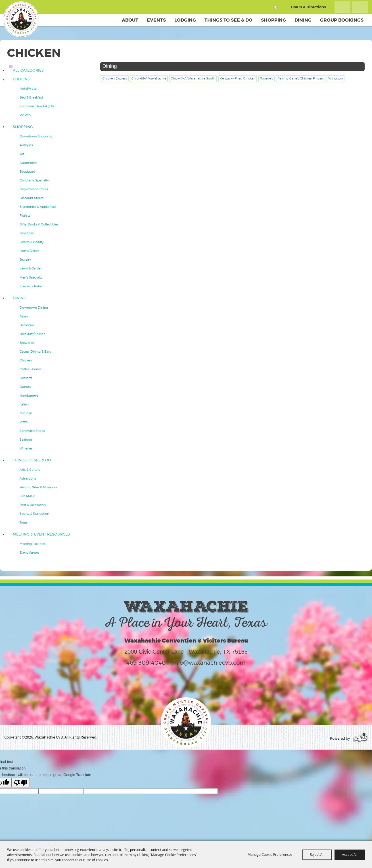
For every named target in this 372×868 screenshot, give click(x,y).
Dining (303, 20)
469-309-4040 (146, 663)
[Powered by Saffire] (360, 738)
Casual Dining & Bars (35, 352)
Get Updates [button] (360, 7)
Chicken (26, 360)
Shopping (273, 20)
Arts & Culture (30, 470)
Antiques (26, 145)
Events (156, 20)
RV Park (25, 115)
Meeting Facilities (33, 544)
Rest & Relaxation (33, 505)
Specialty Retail (31, 286)
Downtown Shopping (36, 136)
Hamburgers (29, 396)
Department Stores (34, 189)
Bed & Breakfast (31, 97)
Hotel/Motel (28, 89)
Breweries (27, 343)
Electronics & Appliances (38, 207)
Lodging (185, 20)
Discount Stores (32, 198)
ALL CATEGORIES (28, 70)
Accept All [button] (350, 854)
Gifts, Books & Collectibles (39, 224)
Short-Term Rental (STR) (38, 106)
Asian (24, 316)
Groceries (27, 233)
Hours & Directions (308, 7)
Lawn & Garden (31, 268)
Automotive (28, 163)
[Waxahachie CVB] (22, 20)
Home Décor (29, 251)
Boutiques (27, 171)
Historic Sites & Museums (38, 487)
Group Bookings (342, 20)
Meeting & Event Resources (41, 534)
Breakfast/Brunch (33, 334)
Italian (24, 404)
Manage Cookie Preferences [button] (270, 854)
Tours (24, 522)
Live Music (27, 496)
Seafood (26, 440)
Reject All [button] (317, 854)
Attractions (28, 478)
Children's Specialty (34, 180)
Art (22, 154)
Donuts (25, 387)
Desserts (26, 378)
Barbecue (27, 325)
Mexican (26, 413)
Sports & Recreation (34, 514)
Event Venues (29, 553)
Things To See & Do (228, 20)
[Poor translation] (21, 783)
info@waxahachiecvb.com (209, 663)
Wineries (26, 448)
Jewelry (25, 260)
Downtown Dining (34, 308)
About (130, 20)
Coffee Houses (31, 369)
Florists (25, 216)
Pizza (24, 422)
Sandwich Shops (32, 431)
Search (342, 7)
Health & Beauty (32, 242)
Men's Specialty (31, 277)
